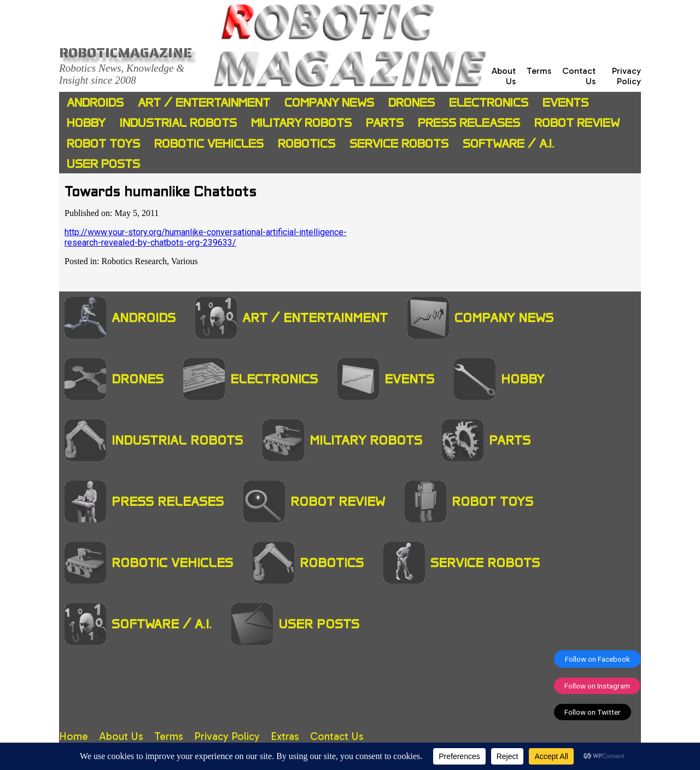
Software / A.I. (508, 144)
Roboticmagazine (126, 52)
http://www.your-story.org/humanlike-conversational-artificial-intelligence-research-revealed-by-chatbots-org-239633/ (206, 237)
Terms (539, 71)
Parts (385, 123)
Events (565, 103)
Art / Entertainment (204, 103)
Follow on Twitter (593, 712)
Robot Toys (103, 144)
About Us (121, 736)
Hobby (86, 123)
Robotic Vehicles (209, 144)
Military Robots (301, 123)
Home (74, 736)
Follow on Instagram (597, 686)
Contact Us (337, 736)
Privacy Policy (626, 76)
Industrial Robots (178, 123)
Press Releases (469, 123)
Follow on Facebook (597, 659)
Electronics (489, 103)
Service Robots (399, 144)
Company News (329, 103)
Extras (285, 736)
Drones (412, 103)
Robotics (307, 144)
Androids (95, 103)
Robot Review (577, 123)
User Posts (103, 164)
